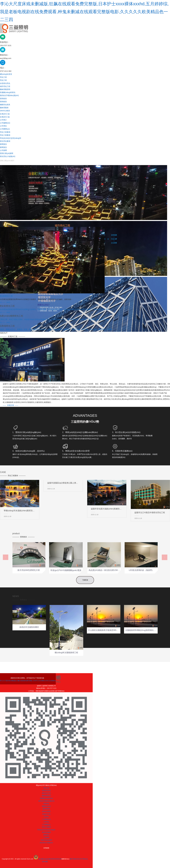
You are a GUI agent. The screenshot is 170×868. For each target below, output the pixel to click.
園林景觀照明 (5, 89)
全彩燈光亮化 (5, 83)
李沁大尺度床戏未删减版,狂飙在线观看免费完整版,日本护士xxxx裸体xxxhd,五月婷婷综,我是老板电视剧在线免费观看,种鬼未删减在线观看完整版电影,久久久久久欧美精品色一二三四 (84, 12)
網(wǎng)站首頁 (6, 74)
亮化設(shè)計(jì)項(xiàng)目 (11, 138)
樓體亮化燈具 (5, 105)
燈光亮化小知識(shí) (8, 156)
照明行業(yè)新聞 (7, 153)
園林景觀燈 (4, 108)
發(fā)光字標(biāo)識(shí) (9, 95)
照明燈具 (3, 99)
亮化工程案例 (5, 132)
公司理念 (3, 126)
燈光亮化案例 (5, 141)
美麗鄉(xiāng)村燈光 (8, 92)
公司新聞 (3, 150)
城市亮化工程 (5, 86)
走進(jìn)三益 (5, 114)
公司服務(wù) (5, 123)
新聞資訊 (3, 144)
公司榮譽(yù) (5, 129)
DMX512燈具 (5, 111)
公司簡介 (3, 120)
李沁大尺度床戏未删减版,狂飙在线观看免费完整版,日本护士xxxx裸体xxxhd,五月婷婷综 (85, 864)
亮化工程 (3, 77)
